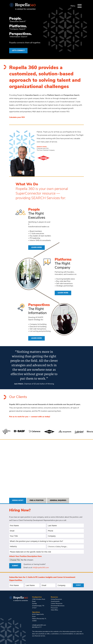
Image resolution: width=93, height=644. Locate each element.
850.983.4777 (37, 627)
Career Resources (57, 604)
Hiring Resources (56, 599)
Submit (15, 566)
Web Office (54, 610)
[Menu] (80, 6)
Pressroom (54, 608)
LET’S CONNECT (18, 51)
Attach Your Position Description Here (25, 556)
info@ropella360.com (41, 568)
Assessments (55, 601)
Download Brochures (58, 606)
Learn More (37, 247)
